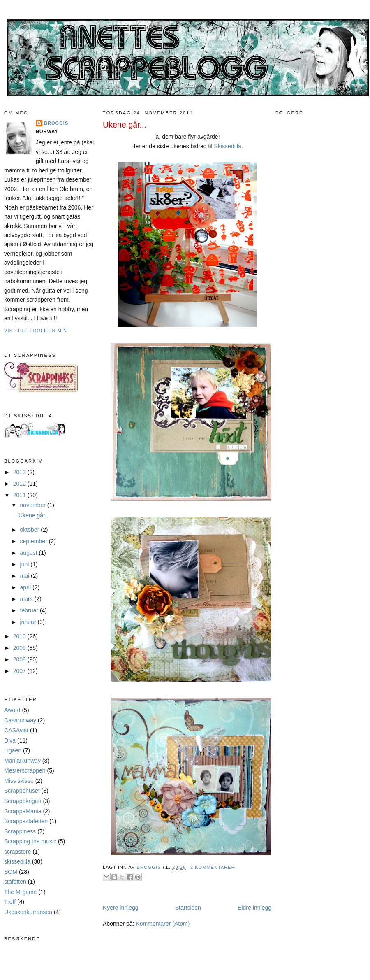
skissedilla (17, 861)
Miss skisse (19, 781)
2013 (20, 472)
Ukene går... (34, 515)
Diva (10, 740)
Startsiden (188, 908)
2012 (20, 484)
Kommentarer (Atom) (163, 924)
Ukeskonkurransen (28, 912)
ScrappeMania (23, 811)
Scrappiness (20, 831)
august (30, 553)
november (34, 505)
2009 (20, 648)
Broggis (56, 123)
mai (26, 576)
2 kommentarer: (214, 867)
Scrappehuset (22, 791)
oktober (31, 530)
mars (27, 599)
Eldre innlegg (254, 908)
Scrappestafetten (26, 821)
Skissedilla (228, 146)
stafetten (15, 882)
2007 (20, 671)
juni (25, 564)
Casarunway (20, 720)
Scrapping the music (30, 841)
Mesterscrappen (25, 770)
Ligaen (13, 750)
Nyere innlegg (121, 908)
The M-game (21, 892)
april (26, 587)
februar (30, 610)
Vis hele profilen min (36, 331)
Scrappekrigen (23, 801)
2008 (20, 659)
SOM (11, 872)
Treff (10, 902)
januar (29, 622)
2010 (20, 636)
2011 (20, 495)
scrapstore (18, 852)
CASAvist (16, 730)
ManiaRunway (22, 761)
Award (12, 710)
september (35, 541)
